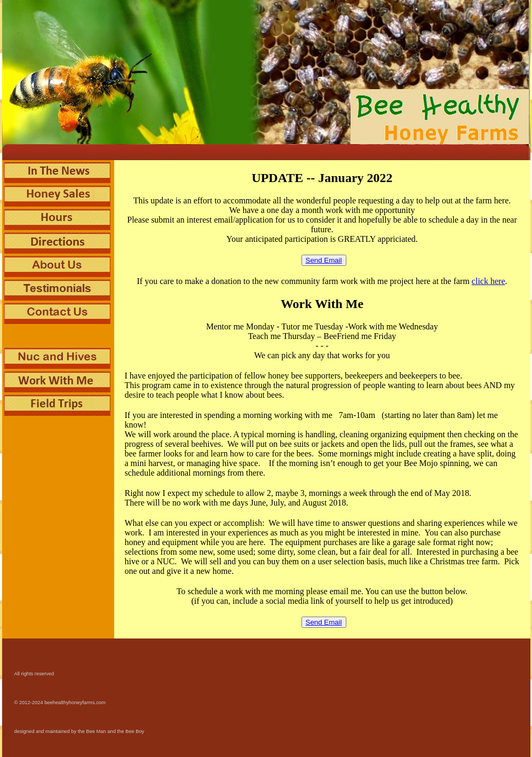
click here (489, 281)
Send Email (324, 260)
